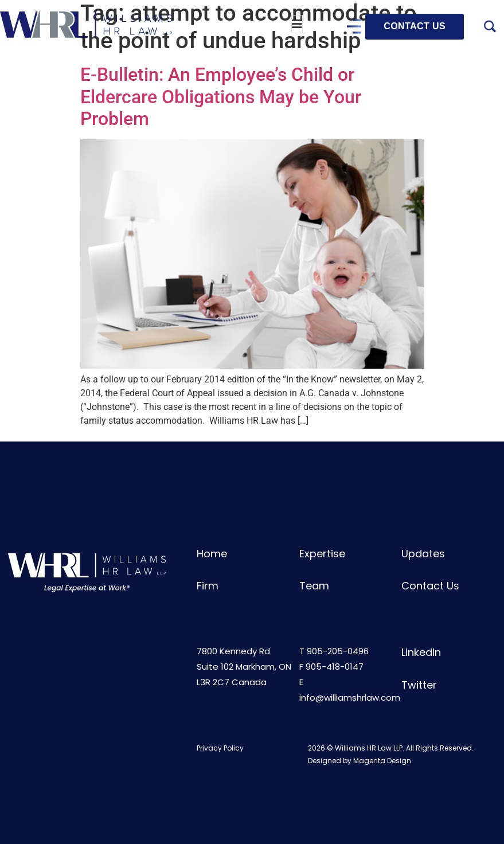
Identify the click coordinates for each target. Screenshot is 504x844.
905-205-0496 (338, 651)
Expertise (322, 554)
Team (314, 586)
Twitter (419, 685)
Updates (423, 554)
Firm (208, 586)
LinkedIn (421, 652)
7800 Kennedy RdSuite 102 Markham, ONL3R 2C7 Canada (244, 667)
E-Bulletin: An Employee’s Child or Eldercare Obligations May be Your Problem (221, 97)
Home (212, 554)
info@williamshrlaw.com (350, 698)
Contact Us (430, 586)
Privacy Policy (220, 748)
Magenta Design (382, 761)
